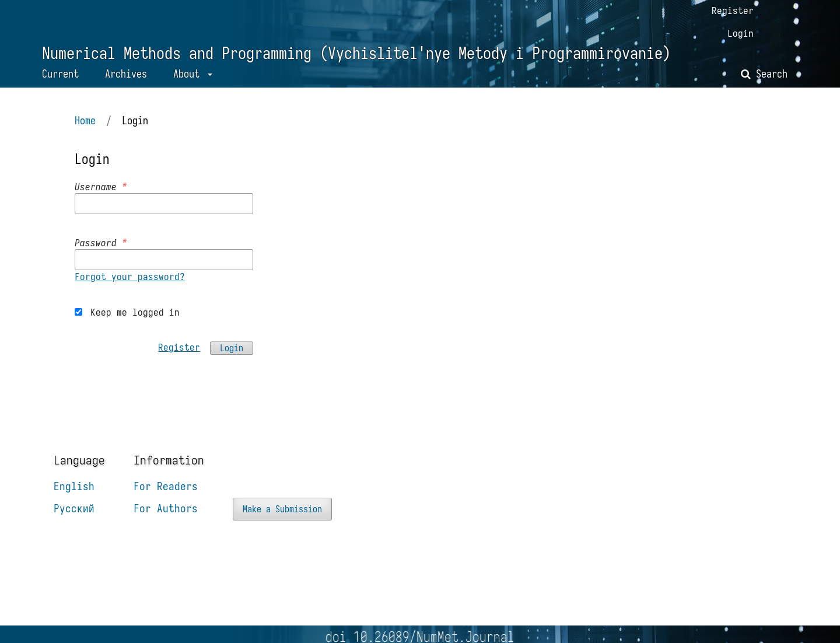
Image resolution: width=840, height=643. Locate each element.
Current (60, 74)
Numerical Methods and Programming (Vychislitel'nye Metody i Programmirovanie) (356, 53)
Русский (74, 508)
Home (85, 120)
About (189, 74)
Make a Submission (282, 509)
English (74, 486)
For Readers (166, 486)
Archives (126, 74)
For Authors (166, 508)
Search (764, 74)
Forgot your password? (130, 277)
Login (741, 33)
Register (733, 11)
